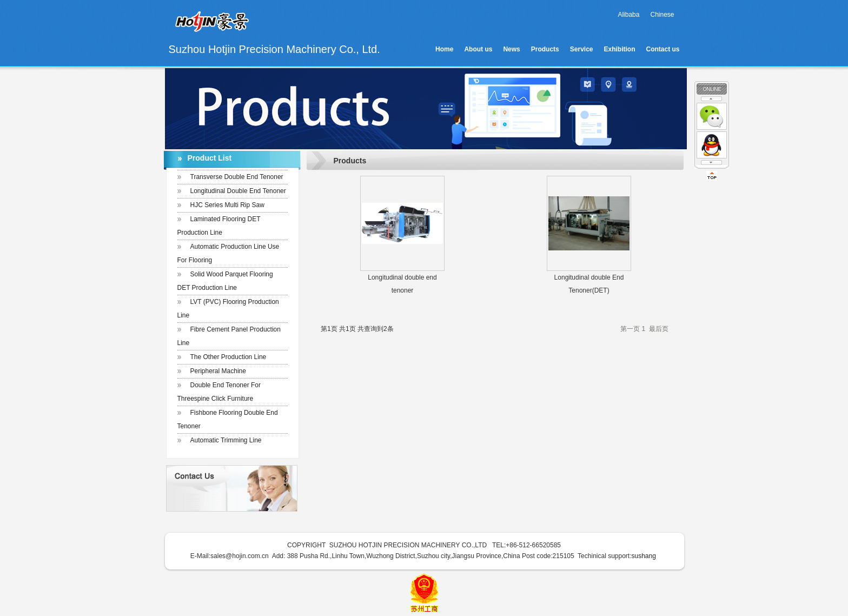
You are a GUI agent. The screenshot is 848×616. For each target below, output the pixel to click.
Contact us (662, 49)
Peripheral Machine (218, 371)
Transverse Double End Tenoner (237, 177)
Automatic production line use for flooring (228, 253)
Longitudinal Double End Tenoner (238, 191)
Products (545, 49)
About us (478, 49)
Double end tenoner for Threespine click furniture (219, 392)
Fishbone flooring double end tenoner (228, 419)
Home (444, 49)
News (511, 49)
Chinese (662, 15)
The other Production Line (228, 357)
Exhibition (619, 49)
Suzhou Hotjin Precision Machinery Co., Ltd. (274, 28)
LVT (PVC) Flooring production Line (228, 309)
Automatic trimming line (226, 440)
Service (582, 49)
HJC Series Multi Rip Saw (227, 205)
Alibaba (628, 15)
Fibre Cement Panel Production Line (229, 336)
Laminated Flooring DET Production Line (219, 226)
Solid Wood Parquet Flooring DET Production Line (225, 281)
